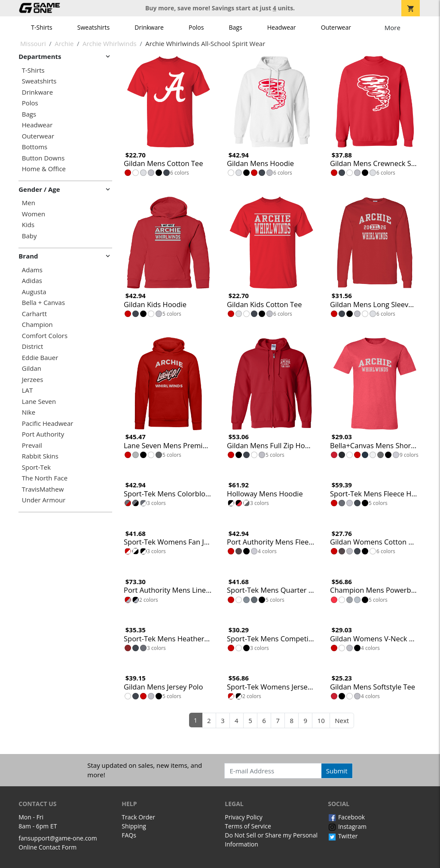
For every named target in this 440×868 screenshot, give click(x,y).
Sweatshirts (93, 27)
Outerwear (336, 27)
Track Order (138, 817)
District (33, 346)
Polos (196, 27)
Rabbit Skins (40, 456)
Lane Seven (39, 402)
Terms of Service (248, 826)
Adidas (32, 281)
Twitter (343, 836)
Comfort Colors (45, 336)
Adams (32, 270)
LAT (27, 390)
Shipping (134, 826)
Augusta (34, 292)
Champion (37, 325)
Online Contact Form (47, 847)
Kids (28, 225)
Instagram (347, 826)
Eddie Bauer (40, 358)
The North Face (45, 478)
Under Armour (44, 500)
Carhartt (34, 314)
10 (321, 720)
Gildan (32, 368)
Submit (337, 771)
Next (342, 720)
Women (34, 214)
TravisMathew (43, 489)
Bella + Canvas (43, 303)
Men (29, 203)
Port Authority (43, 434)
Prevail (32, 445)
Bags (236, 27)
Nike (29, 412)
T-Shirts (41, 27)
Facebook (346, 817)
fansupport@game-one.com (58, 838)
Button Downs (43, 158)
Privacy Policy (243, 817)
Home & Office (44, 169)
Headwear (282, 27)
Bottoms (35, 147)
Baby (29, 236)
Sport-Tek (36, 467)
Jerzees (33, 380)
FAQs (129, 835)
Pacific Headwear (48, 423)
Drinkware (149, 27)
